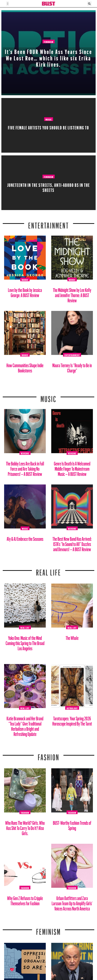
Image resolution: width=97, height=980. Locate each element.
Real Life (25, 627)
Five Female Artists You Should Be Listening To (48, 127)
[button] (8, 4)
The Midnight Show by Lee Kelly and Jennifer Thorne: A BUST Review (72, 294)
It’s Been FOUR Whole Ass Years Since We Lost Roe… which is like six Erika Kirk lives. (49, 57)
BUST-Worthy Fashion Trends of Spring (72, 824)
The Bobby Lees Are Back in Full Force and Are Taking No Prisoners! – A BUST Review (25, 468)
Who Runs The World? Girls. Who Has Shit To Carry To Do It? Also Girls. (25, 827)
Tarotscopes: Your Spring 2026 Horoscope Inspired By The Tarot (72, 720)
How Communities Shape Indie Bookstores (25, 367)
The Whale (72, 637)
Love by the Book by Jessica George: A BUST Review (25, 292)
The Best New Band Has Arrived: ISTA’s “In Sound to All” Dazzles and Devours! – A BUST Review (72, 543)
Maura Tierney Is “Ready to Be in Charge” (72, 367)
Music (49, 119)
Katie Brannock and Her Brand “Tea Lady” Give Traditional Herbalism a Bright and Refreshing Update (25, 725)
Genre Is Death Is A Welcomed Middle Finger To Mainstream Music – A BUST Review (72, 468)
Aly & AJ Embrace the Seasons (25, 538)
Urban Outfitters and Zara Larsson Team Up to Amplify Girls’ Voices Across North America (72, 902)
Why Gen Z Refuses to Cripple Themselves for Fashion (25, 900)
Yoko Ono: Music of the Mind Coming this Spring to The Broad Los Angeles (25, 642)
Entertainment (49, 224)
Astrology (72, 708)
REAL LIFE (49, 571)
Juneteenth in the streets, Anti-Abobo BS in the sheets (49, 187)
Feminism (49, 42)
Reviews (25, 453)
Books (25, 279)
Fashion (49, 756)
